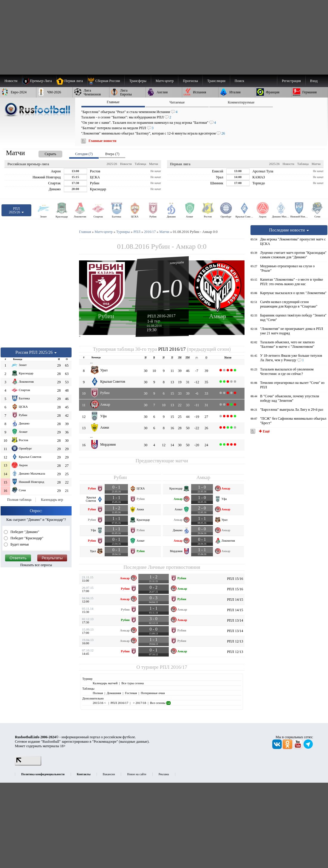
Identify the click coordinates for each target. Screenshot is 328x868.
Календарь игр (52, 500)
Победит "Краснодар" (27, 538)
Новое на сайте (137, 774)
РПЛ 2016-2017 (161, 316)
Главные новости (102, 141)
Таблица (140, 164)
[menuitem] (106, 81)
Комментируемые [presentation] (241, 102)
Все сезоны (160, 703)
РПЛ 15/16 (235, 579)
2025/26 (112, 164)
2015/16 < (100, 703)
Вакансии (109, 774)
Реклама (164, 774)
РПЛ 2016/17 (172, 349)
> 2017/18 (139, 703)
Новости (126, 164)
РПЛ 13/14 (235, 620)
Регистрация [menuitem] (291, 81)
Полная (98, 693)
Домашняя (114, 693)
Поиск (239, 81)
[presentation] (44, 153)
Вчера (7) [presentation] (112, 154)
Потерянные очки (153, 693)
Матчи (154, 164)
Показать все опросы (36, 565)
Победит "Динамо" (24, 532)
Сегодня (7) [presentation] (84, 154)
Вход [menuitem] (314, 81)
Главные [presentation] (113, 102)
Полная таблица (19, 500)
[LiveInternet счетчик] (28, 764)
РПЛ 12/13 (235, 641)
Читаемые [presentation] (177, 102)
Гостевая (131, 693)
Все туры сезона (133, 683)
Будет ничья (19, 544)
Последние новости (289, 230)
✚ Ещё (264, 431)
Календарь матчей (105, 683)
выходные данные (134, 742)
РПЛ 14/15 (235, 600)
